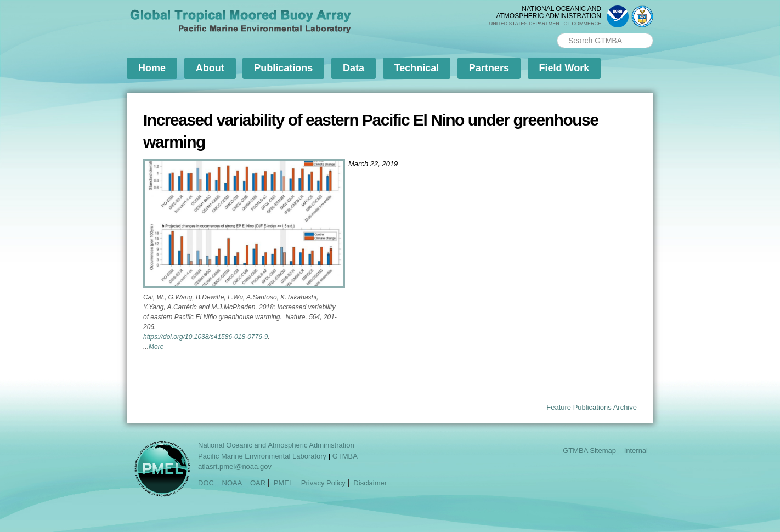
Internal (636, 451)
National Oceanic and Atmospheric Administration (276, 445)
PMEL (283, 483)
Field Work (564, 68)
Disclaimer (370, 483)
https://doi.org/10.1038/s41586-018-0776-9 (206, 337)
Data (354, 68)
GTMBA (345, 456)
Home (152, 68)
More (156, 347)
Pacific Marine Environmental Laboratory (262, 456)
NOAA (232, 483)
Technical (417, 68)
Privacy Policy (323, 483)
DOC (206, 483)
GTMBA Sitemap (589, 451)
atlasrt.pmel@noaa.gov (235, 466)
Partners (489, 68)
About (210, 68)
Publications (283, 68)
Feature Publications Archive (592, 407)
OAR (258, 483)
